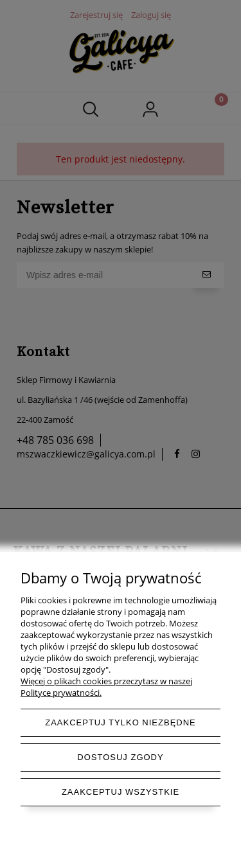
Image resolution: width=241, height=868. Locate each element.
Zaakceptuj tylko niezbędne (121, 722)
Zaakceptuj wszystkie (121, 792)
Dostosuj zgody (120, 757)
